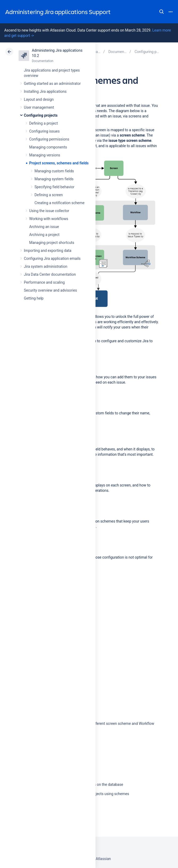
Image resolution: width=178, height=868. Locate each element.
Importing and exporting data (48, 251)
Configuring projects (41, 115)
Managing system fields (54, 179)
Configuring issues (44, 131)
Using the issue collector (49, 211)
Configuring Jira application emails (52, 258)
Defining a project (44, 123)
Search (162, 12)
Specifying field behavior (54, 187)
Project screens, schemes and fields (59, 163)
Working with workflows (49, 219)
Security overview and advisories (50, 290)
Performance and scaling (44, 282)
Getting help (34, 298)
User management (39, 107)
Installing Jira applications (45, 91)
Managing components (48, 147)
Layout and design (39, 99)
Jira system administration (46, 266)
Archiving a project (44, 235)
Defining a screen (49, 195)
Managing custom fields (54, 171)
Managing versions (45, 155)
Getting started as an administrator (52, 84)
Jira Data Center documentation (50, 274)
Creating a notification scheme (59, 203)
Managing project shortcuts (52, 243)
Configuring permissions (49, 139)
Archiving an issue (44, 227)
